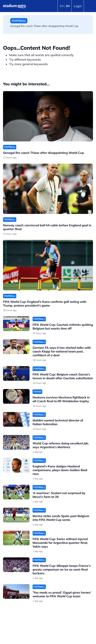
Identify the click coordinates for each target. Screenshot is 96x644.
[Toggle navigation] (90, 6)
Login (78, 6)
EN (68, 6)
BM (62, 6)
